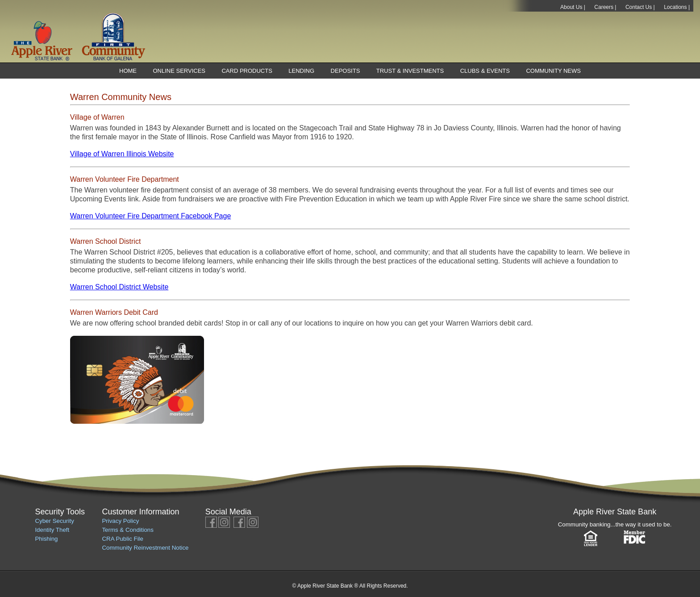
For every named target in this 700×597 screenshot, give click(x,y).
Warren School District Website (119, 287)
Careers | (605, 7)
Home (128, 71)
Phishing (46, 539)
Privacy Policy (120, 521)
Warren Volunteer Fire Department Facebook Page (150, 216)
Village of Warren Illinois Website (122, 154)
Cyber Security (54, 521)
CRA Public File (123, 539)
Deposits (346, 71)
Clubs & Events (485, 71)
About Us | (573, 7)
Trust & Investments (410, 71)
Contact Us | (640, 7)
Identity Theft (52, 530)
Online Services (179, 71)
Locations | (677, 7)
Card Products (247, 71)
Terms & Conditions (128, 530)
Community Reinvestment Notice (145, 548)
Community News (553, 71)
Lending (301, 71)
